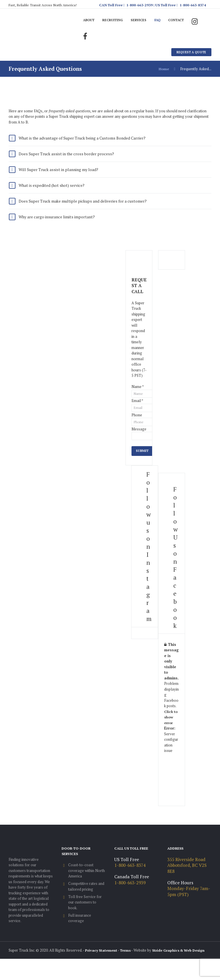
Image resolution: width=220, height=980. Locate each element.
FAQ (162, 20)
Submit (143, 460)
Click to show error (171, 727)
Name (138, 394)
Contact (182, 20)
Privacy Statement (102, 960)
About (90, 20)
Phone (137, 423)
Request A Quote (190, 53)
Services (142, 20)
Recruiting (115, 20)
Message (139, 438)
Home (164, 70)
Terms (128, 960)
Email (137, 408)
